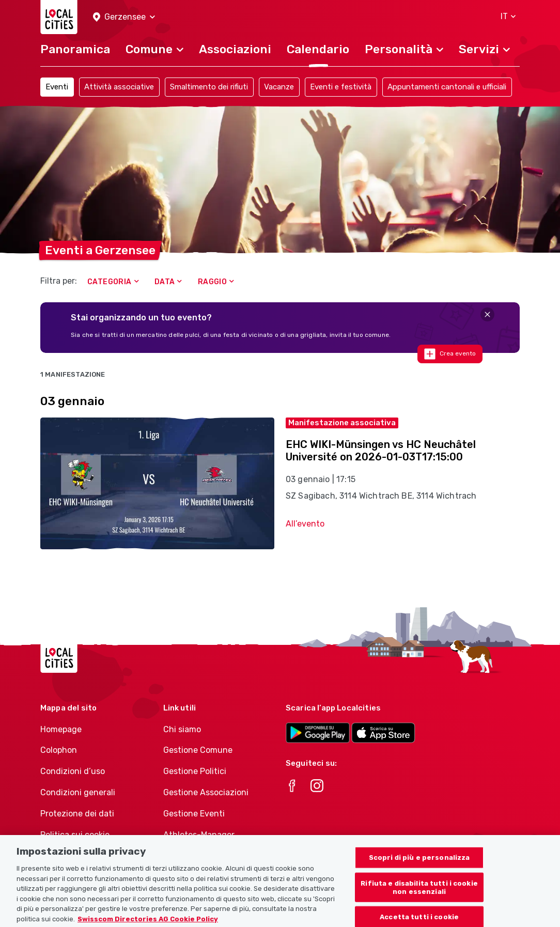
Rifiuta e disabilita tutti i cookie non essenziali (419, 895)
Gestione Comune (198, 750)
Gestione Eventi (194, 814)
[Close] (487, 314)
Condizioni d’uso (73, 771)
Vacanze (279, 87)
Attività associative (119, 87)
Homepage (61, 729)
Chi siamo (182, 729)
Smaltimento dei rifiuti (209, 87)
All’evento (305, 524)
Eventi (57, 87)
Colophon (59, 750)
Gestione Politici (195, 771)
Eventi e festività (341, 87)
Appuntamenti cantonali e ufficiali (447, 87)
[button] (124, 17)
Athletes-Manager (199, 835)
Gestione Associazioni (206, 792)
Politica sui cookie (75, 835)
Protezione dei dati (77, 814)
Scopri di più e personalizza (419, 865)
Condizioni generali (78, 792)
